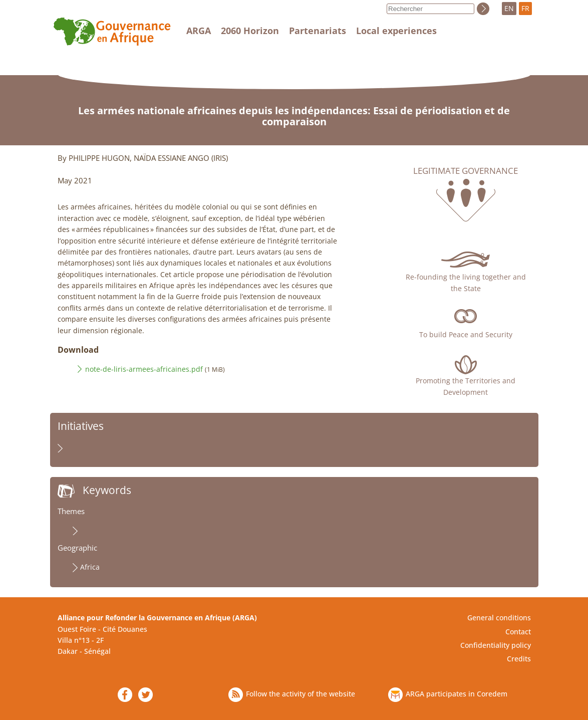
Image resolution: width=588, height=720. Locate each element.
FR (525, 8)
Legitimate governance (466, 171)
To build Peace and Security (466, 334)
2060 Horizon (250, 31)
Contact (518, 632)
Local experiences (396, 31)
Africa (90, 567)
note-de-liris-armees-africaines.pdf (144, 369)
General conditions (499, 618)
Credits (519, 659)
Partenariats (318, 31)
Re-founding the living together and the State (466, 282)
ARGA (199, 31)
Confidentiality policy (496, 645)
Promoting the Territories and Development (466, 386)
